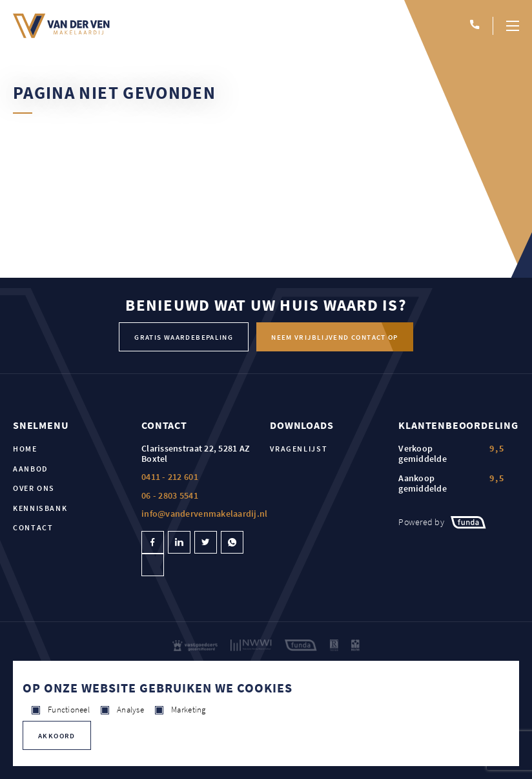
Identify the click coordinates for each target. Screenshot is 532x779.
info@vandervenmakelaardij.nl (204, 514)
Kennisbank (40, 508)
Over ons (34, 488)
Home (25, 449)
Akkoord (57, 736)
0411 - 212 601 (170, 477)
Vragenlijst (299, 449)
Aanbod (31, 469)
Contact (33, 527)
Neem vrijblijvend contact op (335, 337)
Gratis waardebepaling (184, 337)
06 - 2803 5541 (170, 495)
